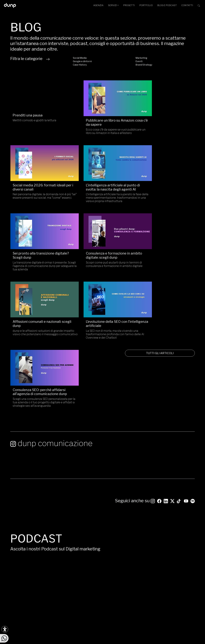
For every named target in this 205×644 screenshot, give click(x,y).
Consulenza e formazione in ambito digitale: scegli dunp (160, 186)
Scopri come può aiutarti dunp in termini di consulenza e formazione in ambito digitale (164, 196)
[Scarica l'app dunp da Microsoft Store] (19, 586)
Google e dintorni (82, 61)
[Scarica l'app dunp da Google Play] (13, 586)
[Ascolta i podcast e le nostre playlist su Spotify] (193, 332)
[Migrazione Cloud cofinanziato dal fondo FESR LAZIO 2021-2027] (102, 610)
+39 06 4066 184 (82, 581)
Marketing (141, 58)
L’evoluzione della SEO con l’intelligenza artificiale (96, 252)
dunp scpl (61, 631)
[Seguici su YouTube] (186, 332)
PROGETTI (129, 5)
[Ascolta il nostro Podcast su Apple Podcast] (25, 576)
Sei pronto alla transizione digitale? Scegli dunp (96, 186)
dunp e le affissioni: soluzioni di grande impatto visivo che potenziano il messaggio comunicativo (38, 263)
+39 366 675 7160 (83, 585)
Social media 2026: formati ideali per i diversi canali (164, 118)
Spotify (146, 484)
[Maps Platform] (185, 584)
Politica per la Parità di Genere (97, 634)
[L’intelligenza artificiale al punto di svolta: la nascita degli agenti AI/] (40, 164)
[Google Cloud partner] (174, 584)
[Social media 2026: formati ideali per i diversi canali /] (165, 96)
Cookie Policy (133, 634)
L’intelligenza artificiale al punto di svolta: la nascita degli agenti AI (40, 186)
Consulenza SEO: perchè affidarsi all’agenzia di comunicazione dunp (165, 252)
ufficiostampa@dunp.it (85, 567)
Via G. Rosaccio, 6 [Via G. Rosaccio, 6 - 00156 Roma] (99, 572)
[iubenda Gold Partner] (188, 584)
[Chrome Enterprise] (182, 584)
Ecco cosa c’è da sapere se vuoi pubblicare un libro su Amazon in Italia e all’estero (101, 128)
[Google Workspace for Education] (179, 584)
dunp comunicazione (51, 321)
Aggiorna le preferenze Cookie (156, 634)
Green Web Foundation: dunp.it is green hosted (129, 643)
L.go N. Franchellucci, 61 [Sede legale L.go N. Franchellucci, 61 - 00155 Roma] (107, 576)
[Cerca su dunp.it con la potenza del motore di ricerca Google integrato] (199, 5)
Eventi (139, 61)
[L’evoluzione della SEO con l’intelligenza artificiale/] (102, 230)
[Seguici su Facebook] (19, 566)
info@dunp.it (80, 562)
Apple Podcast (152, 495)
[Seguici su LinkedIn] (166, 332)
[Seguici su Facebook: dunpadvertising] (159, 332)
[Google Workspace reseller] (177, 584)
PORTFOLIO (146, 5)
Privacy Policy (119, 634)
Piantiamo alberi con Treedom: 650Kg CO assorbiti (78, 643)
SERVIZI (112, 5)
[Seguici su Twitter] (172, 332)
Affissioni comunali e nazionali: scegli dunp (37, 252)
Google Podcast (153, 490)
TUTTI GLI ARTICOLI (165, 285)
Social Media (80, 58)
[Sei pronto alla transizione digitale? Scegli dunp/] (102, 164)
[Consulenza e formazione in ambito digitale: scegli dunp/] (165, 164)
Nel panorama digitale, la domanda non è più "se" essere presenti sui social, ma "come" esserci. (165, 128)
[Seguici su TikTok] (179, 332)
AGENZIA (98, 5)
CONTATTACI (181, 544)
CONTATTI (187, 5)
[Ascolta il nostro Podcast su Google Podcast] (19, 576)
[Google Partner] (171, 584)
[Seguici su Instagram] (153, 332)
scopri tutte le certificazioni (181, 588)
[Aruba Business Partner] (190, 584)
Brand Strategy (144, 65)
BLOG (167, 5)
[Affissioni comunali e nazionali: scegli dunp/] (40, 230)
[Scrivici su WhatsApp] (4, 638)
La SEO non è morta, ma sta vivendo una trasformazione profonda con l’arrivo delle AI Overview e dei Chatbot (102, 263)
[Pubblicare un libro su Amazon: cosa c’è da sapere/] (102, 96)
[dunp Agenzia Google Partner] (181, 568)
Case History (80, 65)
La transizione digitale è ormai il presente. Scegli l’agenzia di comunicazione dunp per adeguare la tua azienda (102, 198)
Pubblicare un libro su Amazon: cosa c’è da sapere (100, 118)
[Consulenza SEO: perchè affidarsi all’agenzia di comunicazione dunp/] (165, 230)
